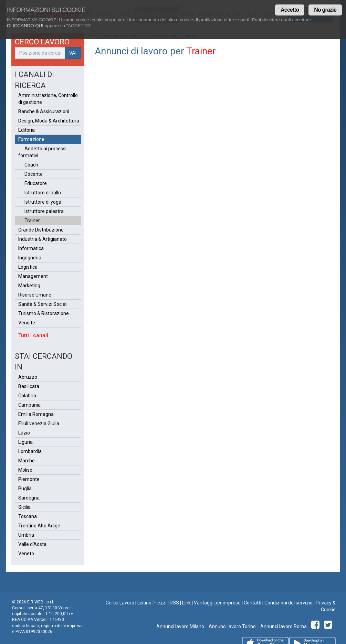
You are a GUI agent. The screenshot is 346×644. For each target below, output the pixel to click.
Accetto (290, 10)
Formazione (31, 139)
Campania (29, 405)
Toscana (28, 516)
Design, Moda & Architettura (49, 121)
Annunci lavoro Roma (283, 626)
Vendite (27, 323)
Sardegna (29, 498)
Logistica (28, 267)
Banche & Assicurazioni (44, 111)
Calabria (27, 396)
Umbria (26, 535)
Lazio (24, 433)
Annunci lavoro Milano (180, 626)
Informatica (31, 248)
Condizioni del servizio (289, 603)
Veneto (26, 554)
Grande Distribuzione (41, 230)
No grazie (325, 10)
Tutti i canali (33, 335)
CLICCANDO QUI (25, 26)
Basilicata (29, 386)
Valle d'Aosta (32, 544)
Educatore (36, 183)
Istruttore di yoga (43, 202)
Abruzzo (28, 377)
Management (33, 276)
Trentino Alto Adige (39, 526)
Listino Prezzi (152, 603)
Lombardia (30, 451)
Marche (27, 461)
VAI (73, 53)
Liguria (25, 442)
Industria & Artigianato (43, 239)
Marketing (29, 286)
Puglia (25, 489)
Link (186, 603)
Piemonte (29, 479)
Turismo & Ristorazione (44, 313)
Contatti (253, 603)
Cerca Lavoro (120, 603)
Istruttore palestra (44, 211)
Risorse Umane (35, 295)
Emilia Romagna (36, 414)
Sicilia (24, 507)
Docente (34, 174)
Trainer (32, 221)
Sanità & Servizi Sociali (43, 304)
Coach (31, 165)
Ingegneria (30, 258)
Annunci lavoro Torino (232, 626)
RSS (174, 603)
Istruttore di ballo (43, 193)
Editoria (27, 130)
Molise (25, 470)
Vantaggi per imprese (217, 603)
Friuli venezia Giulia (39, 423)
